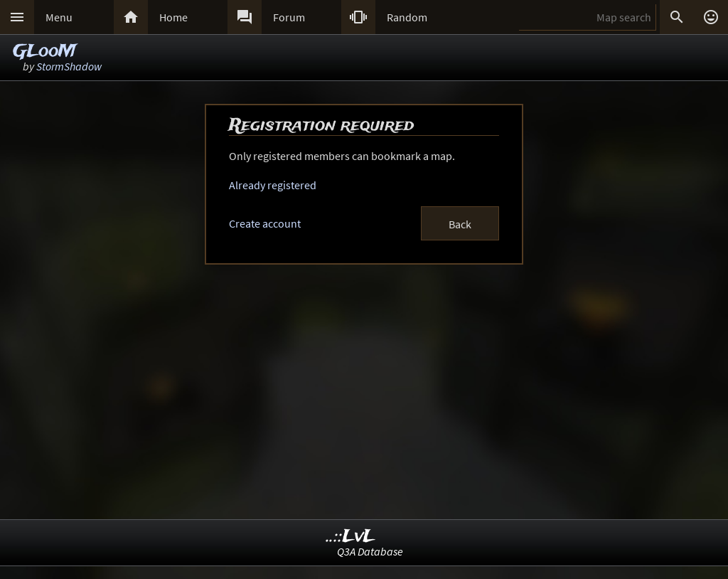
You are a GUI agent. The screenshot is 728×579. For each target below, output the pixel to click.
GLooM (44, 52)
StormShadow (69, 66)
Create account (265, 223)
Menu (59, 17)
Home (173, 17)
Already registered (273, 185)
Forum (289, 17)
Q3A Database (370, 551)
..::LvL (351, 537)
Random (407, 17)
